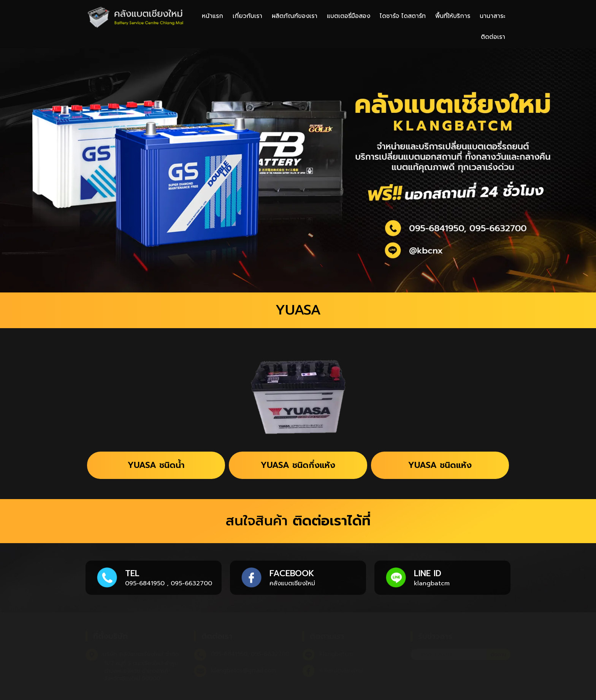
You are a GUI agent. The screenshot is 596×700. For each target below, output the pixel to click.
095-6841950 (145, 583)
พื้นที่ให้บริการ (453, 16)
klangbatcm (432, 583)
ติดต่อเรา (493, 37)
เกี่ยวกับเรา (247, 16)
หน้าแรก (212, 16)
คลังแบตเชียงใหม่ (292, 583)
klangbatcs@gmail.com (244, 670)
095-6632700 (191, 583)
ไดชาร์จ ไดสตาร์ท (403, 16)
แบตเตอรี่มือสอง (349, 16)
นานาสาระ (492, 16)
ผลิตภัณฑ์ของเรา (295, 16)
